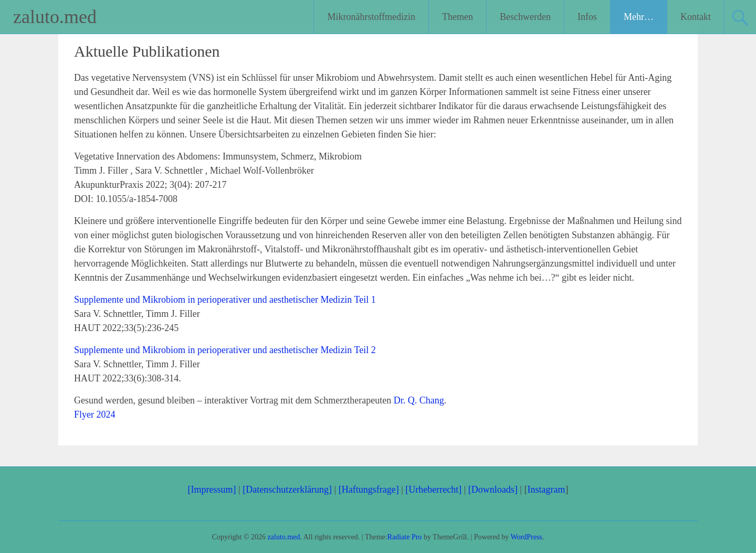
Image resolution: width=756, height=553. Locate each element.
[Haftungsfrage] (369, 490)
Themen (458, 17)
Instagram (546, 490)
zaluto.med (55, 17)
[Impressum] (212, 490)
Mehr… (639, 17)
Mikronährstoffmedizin (371, 17)
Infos (587, 17)
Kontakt (696, 17)
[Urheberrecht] (433, 490)
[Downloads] (493, 490)
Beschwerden (525, 17)
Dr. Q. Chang (419, 400)
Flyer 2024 (95, 414)
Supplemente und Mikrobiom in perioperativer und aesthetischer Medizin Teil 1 (225, 300)
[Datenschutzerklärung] (287, 490)
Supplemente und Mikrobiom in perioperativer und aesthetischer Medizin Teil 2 (225, 350)
